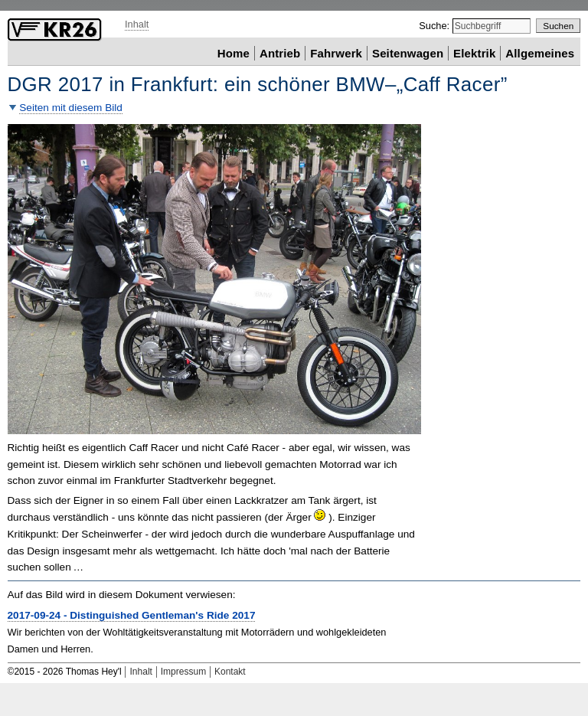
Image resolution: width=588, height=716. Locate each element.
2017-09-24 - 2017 (132, 615)
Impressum (183, 672)
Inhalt (137, 24)
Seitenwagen (408, 52)
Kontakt (230, 672)
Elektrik (474, 52)
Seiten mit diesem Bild (71, 108)
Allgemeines (540, 52)
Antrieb (280, 52)
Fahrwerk (336, 52)
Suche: (435, 26)
